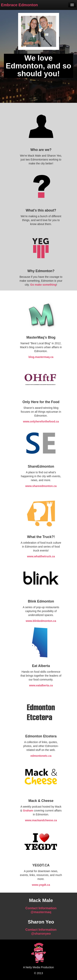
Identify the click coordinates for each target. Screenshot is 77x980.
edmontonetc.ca (41, 756)
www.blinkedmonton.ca (41, 621)
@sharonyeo (41, 934)
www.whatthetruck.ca (41, 556)
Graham (28, 811)
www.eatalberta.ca (41, 685)
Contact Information (41, 908)
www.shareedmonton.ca (41, 486)
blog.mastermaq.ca (41, 357)
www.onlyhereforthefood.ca (41, 421)
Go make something (43, 285)
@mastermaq (41, 912)
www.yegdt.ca (41, 885)
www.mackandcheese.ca (41, 820)
